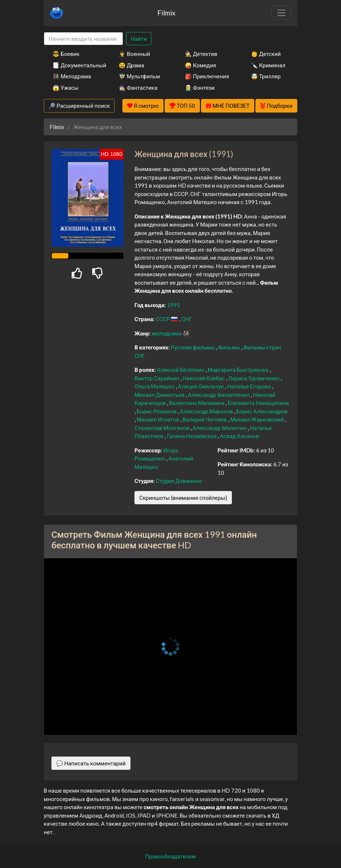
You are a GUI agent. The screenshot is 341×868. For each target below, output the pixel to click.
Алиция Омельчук (201, 386)
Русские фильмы (193, 347)
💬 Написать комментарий (91, 763)
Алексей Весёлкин (181, 370)
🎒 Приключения (207, 76)
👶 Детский (266, 54)
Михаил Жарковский (258, 419)
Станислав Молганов (162, 428)
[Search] (83, 39)
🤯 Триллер (266, 76)
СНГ (186, 319)
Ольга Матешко (155, 386)
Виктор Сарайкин (157, 378)
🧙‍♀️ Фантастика (138, 88)
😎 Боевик (66, 54)
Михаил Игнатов (158, 419)
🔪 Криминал (268, 65)
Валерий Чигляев (205, 419)
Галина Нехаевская (192, 436)
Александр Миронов (207, 411)
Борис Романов (157, 411)
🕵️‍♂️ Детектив (201, 54)
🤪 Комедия (200, 65)
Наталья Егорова (250, 386)
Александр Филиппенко (220, 395)
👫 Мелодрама (72, 76)
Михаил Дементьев (160, 395)
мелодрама (167, 333)
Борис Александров (262, 411)
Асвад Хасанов (240, 436)
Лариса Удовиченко (254, 378)
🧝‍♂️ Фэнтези (200, 88)
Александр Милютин (220, 428)
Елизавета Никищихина (258, 403)
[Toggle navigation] (281, 13)
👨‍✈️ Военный (134, 54)
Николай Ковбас (204, 378)
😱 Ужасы (66, 88)
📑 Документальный (76, 65)
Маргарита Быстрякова (239, 370)
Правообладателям (170, 856)
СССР (163, 319)
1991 (173, 305)
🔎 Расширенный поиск (79, 106)
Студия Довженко (179, 481)
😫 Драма (131, 65)
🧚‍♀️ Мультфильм (139, 76)
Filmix (166, 13)
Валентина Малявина (197, 403)
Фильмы (229, 347)
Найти (139, 39)
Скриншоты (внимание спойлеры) (183, 498)
